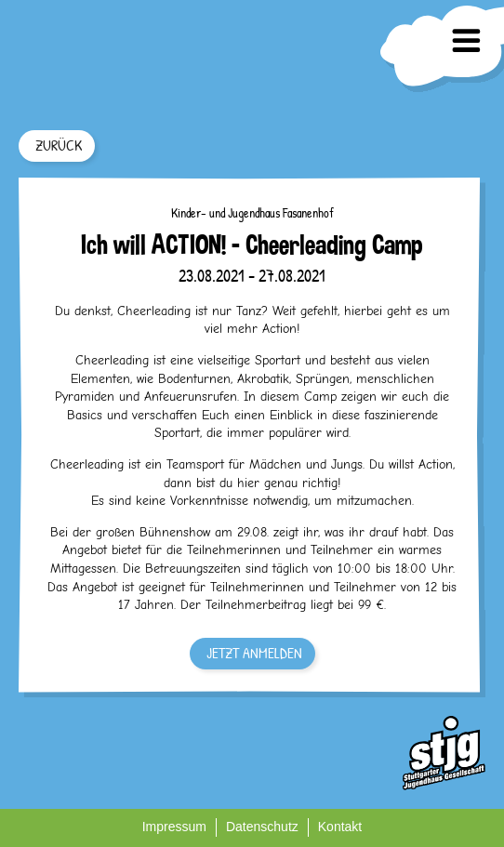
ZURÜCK (59, 145)
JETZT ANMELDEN (254, 653)
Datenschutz (262, 827)
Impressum (174, 827)
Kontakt (340, 827)
